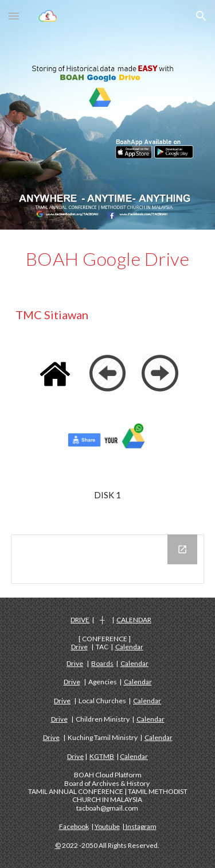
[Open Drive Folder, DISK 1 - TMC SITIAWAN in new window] (182, 549)
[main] (108, 259)
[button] (14, 16)
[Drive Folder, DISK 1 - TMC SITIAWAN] (108, 559)
